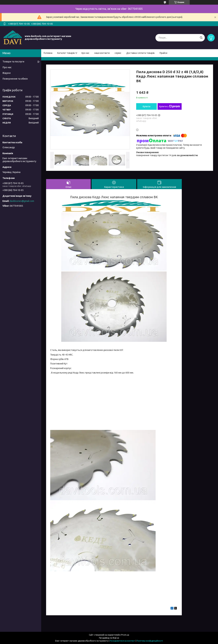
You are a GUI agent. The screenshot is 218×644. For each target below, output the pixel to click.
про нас (85, 53)
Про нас (7, 67)
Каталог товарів (66, 53)
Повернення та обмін (15, 79)
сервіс (118, 53)
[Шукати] (201, 38)
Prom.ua (125, 635)
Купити (147, 106)
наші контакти (102, 53)
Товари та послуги (13, 61)
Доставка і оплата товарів (140, 53)
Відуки (7, 73)
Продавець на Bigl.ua (109, 638)
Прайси (163, 53)
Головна (48, 53)
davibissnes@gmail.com (22, 201)
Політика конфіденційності (150, 641)
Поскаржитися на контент (123, 641)
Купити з (170, 106)
